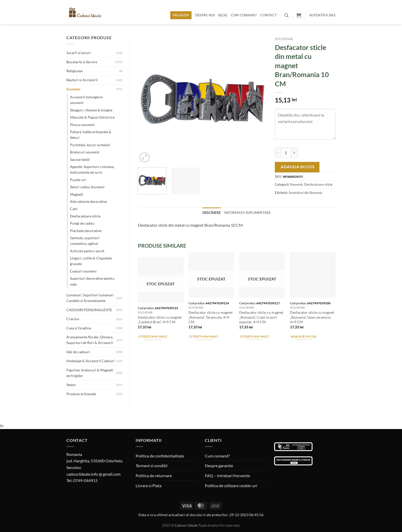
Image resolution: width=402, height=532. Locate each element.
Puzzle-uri (78, 180)
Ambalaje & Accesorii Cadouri (91, 361)
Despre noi (205, 15)
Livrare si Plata (149, 486)
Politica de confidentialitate (160, 456)
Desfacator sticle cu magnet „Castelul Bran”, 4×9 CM (160, 320)
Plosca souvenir (83, 125)
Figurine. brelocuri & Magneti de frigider (90, 373)
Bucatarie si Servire (82, 62)
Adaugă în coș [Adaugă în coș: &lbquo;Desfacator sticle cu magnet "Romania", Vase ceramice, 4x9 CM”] (304, 336)
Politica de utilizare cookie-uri (231, 486)
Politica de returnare (154, 476)
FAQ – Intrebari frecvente (227, 476)
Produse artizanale (81, 394)
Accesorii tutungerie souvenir (86, 100)
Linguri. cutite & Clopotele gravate (91, 261)
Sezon (71, 385)
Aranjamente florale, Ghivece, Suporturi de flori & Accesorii (90, 340)
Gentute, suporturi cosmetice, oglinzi (85, 241)
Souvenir (74, 89)
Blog (223, 15)
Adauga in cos (298, 167)
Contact (268, 15)
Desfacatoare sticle (85, 216)
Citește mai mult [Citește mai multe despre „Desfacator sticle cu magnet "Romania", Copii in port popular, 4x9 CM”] (254, 336)
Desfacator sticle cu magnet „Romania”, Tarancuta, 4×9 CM (210, 317)
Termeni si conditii (152, 466)
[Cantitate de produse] (286, 153)
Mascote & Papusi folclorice (92, 117)
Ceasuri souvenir (83, 271)
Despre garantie (219, 466)
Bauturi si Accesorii (82, 80)
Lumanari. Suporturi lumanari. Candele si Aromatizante (90, 298)
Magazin (181, 15)
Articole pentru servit (87, 251)
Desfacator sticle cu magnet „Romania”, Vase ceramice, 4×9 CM (312, 317)
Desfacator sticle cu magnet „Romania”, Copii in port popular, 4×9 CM (261, 317)
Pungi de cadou (82, 223)
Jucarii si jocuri (79, 53)
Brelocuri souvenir (85, 152)
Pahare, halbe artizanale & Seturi (91, 135)
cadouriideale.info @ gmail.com (93, 474)
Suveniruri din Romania (305, 193)
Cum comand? (244, 15)
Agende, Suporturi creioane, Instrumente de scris (92, 169)
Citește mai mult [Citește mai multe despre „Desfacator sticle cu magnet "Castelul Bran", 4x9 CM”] (153, 336)
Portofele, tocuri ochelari (90, 145)
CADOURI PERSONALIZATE (89, 310)
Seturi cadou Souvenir (87, 187)
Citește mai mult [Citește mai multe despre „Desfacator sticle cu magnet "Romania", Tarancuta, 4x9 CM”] (204, 336)
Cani (74, 209)
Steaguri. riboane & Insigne (91, 110)
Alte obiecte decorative (88, 201)
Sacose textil (80, 159)
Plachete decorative (86, 231)
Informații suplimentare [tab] (248, 213)
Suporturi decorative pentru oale (92, 281)
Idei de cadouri (78, 352)
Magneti (77, 194)
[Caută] (286, 15)
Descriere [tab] (212, 213)
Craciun (73, 319)
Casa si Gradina (79, 328)
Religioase (74, 71)
